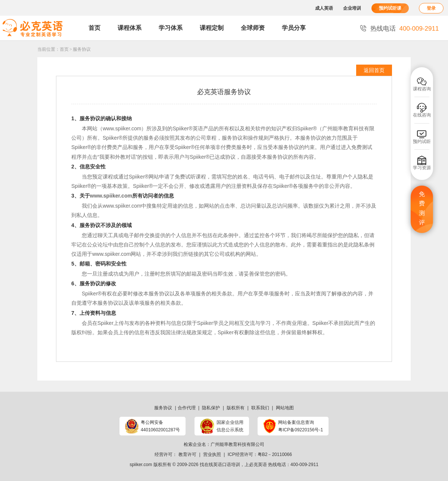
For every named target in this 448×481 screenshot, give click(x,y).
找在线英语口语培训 (220, 465)
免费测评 (422, 208)
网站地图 (285, 408)
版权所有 (236, 408)
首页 (94, 28)
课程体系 (130, 28)
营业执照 (212, 454)
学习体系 (171, 28)
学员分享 (294, 28)
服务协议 (82, 49)
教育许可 (187, 454)
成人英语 (324, 8)
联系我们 (260, 408)
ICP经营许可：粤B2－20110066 (260, 454)
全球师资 (253, 28)
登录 (431, 8)
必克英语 (258, 465)
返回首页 (374, 70)
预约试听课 (390, 8)
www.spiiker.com (122, 128)
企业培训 (352, 8)
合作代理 (187, 408)
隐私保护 (211, 408)
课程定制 (212, 28)
